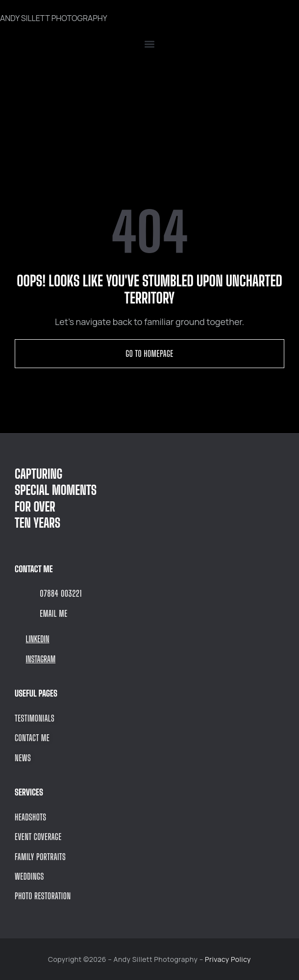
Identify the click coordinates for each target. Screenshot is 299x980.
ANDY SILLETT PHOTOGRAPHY (54, 18)
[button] (149, 44)
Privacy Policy (228, 959)
